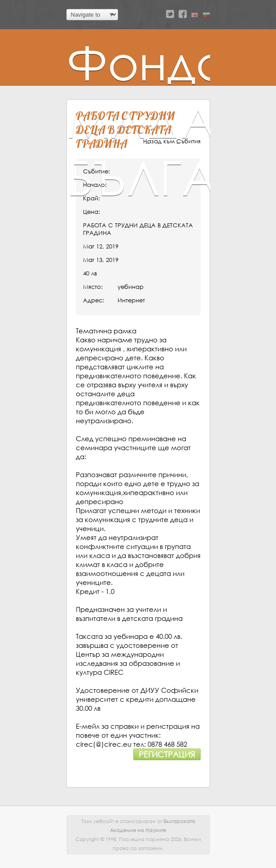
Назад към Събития (172, 141)
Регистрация (167, 754)
